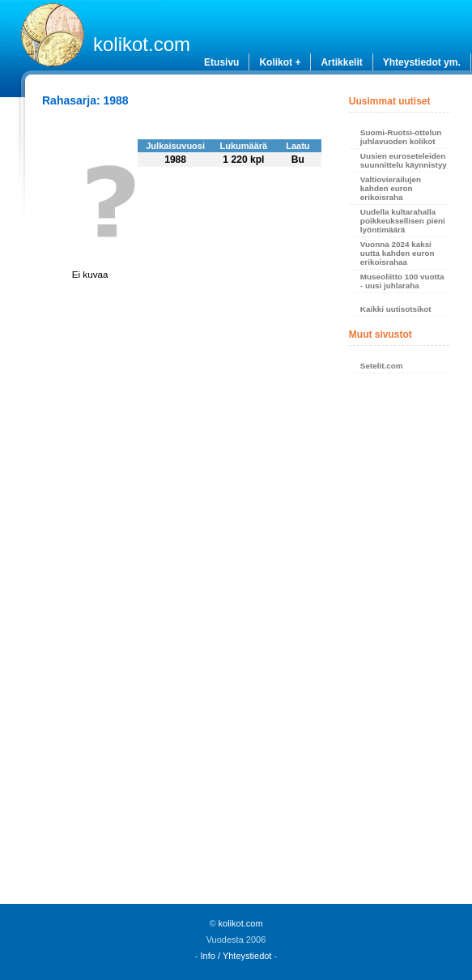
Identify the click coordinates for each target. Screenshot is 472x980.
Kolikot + (280, 62)
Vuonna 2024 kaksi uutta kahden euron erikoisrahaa (398, 253)
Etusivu (221, 62)
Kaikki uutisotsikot (396, 309)
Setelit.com (382, 366)
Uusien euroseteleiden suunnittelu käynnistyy (404, 160)
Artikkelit (341, 62)
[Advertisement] (400, 643)
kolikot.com (142, 44)
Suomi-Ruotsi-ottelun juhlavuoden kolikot (401, 137)
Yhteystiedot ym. (422, 62)
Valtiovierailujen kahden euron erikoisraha (391, 188)
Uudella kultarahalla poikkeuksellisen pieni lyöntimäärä (403, 221)
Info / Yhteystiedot (236, 956)
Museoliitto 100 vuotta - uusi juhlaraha (402, 281)
